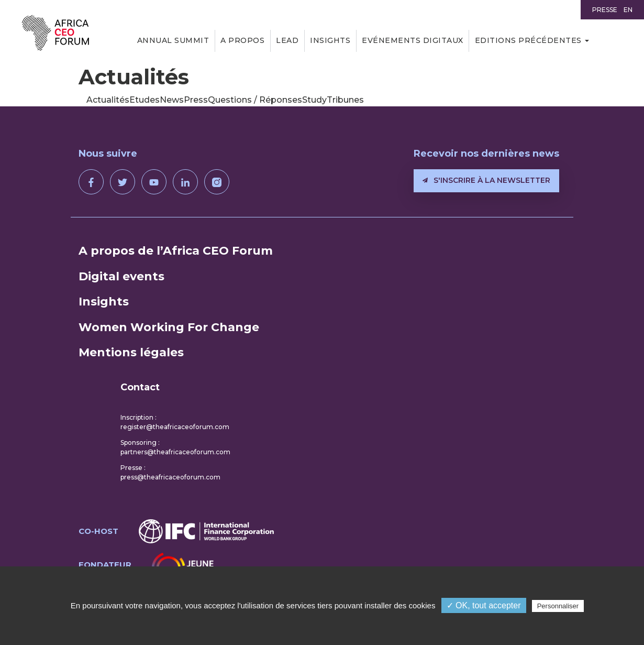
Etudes (145, 100)
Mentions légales (131, 352)
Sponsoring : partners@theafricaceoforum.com (175, 447)
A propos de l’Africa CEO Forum (176, 251)
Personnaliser (558, 606)
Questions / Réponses (255, 100)
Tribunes (345, 100)
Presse (605, 10)
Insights (330, 40)
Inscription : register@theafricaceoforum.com (175, 422)
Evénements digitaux (413, 40)
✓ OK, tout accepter (484, 605)
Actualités (108, 100)
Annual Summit (173, 40)
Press (196, 100)
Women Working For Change (169, 327)
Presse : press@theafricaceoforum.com (170, 472)
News (172, 100)
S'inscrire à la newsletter (486, 180)
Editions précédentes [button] (528, 40)
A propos (242, 40)
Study (314, 100)
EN (628, 10)
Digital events (121, 276)
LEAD (287, 40)
